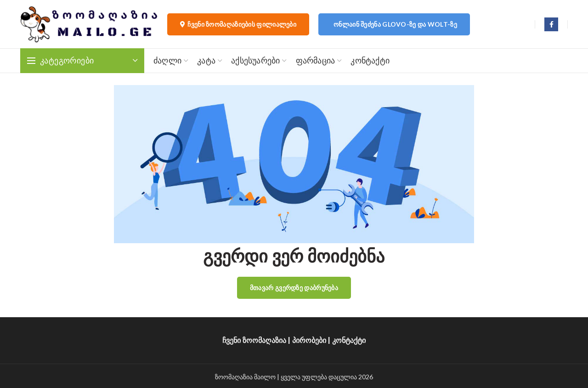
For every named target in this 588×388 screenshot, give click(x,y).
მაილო (265, 377)
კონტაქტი (349, 340)
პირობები (309, 340)
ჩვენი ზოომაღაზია (254, 340)
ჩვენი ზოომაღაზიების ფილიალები (238, 24)
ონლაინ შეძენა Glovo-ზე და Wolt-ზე (395, 24)
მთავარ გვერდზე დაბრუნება (294, 288)
